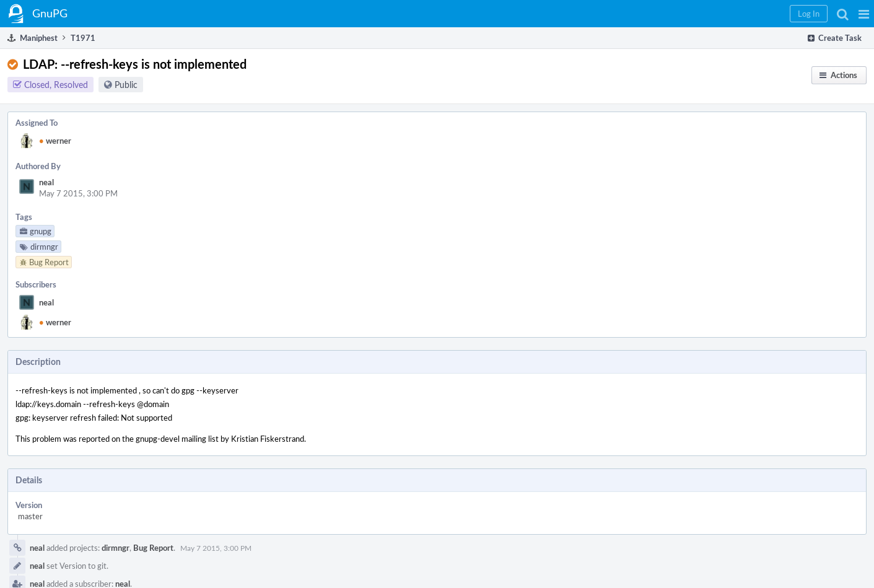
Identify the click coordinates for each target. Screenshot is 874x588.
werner (55, 141)
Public (126, 85)
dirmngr (116, 548)
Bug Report (153, 548)
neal (46, 182)
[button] (864, 14)
